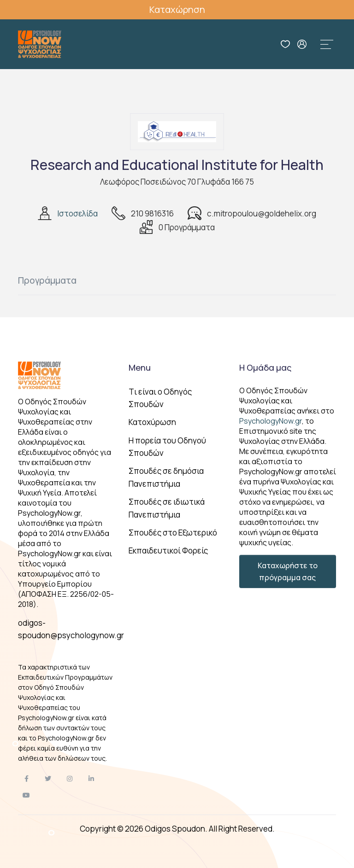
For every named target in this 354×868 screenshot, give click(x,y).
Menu (140, 367)
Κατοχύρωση (152, 422)
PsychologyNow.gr (271, 421)
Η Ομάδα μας (265, 367)
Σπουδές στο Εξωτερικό (173, 533)
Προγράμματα (47, 280)
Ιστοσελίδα (77, 213)
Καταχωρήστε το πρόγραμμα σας (288, 571)
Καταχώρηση (177, 9)
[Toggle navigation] (327, 44)
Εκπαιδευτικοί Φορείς (168, 551)
